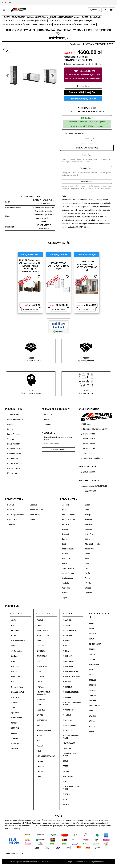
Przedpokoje (12, 519)
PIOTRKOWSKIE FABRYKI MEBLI (72, 788)
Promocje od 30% (14, 463)
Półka (87, 554)
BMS (12, 682)
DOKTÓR (14, 723)
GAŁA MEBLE (42, 656)
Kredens (88, 524)
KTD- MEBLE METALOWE (46, 756)
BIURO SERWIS (16, 677)
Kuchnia (88, 529)
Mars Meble (67, 620)
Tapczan (89, 578)
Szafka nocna (68, 578)
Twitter (47, 419)
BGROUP (14, 672)
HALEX (40, 682)
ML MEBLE (67, 715)
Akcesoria (66, 505)
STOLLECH (93, 680)
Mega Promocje (14, 468)
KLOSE (39, 736)
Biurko (65, 510)
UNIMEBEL (93, 701)
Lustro (65, 544)
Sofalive (92, 659)
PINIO (65, 782)
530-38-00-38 (87, 453)
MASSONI (67, 625)
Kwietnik (66, 534)
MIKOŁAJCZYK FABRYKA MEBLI (72, 704)
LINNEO (40, 772)
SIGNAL (92, 649)
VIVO (91, 711)
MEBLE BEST (68, 656)
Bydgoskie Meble (17, 687)
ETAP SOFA (15, 744)
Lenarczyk (41, 766)
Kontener (66, 524)
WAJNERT (93, 716)
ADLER (13, 620)
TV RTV (88, 583)
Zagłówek (89, 593)
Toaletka (66, 583)
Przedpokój (67, 559)
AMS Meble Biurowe (18, 641)
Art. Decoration (16, 651)
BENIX (13, 661)
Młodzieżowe (36, 515)
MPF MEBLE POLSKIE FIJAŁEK (71, 737)
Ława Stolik (90, 534)
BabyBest (14, 656)
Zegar (65, 598)
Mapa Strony (12, 473)
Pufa (87, 559)
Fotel (87, 510)
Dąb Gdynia (15, 713)
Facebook (48, 415)
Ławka (65, 539)
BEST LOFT (15, 666)
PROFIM (66, 804)
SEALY (92, 639)
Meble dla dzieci (37, 510)
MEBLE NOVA (68, 666)
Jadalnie (34, 505)
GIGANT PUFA (42, 666)
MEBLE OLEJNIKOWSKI (71, 677)
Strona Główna (13, 415)
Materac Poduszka (93, 544)
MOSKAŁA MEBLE (70, 725)
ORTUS (66, 761)
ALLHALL (14, 636)
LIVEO (39, 777)
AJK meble (15, 630)
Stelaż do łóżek (68, 568)
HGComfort (41, 700)
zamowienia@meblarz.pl (92, 458)
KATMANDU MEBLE (44, 730)
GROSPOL (41, 677)
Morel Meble (68, 720)
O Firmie (11, 439)
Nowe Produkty (13, 444)
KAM (39, 725)
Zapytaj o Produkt (87, 168)
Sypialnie (11, 524)
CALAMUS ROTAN (17, 692)
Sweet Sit (93, 695)
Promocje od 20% (14, 459)
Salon (32, 519)
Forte (39, 641)
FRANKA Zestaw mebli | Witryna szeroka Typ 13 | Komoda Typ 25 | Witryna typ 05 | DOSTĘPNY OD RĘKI (30, 266)
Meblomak (67, 682)
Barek (87, 505)
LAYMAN (40, 761)
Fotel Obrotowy (68, 515)
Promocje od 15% (14, 454)
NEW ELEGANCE (69, 743)
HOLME (40, 705)
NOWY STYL (67, 748)
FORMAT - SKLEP (43, 636)
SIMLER (92, 654)
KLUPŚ (39, 741)
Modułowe (89, 549)
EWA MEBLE (15, 749)
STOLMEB (93, 685)
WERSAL (92, 721)
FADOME (40, 620)
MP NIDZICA (68, 730)
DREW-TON (15, 728)
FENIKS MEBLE (42, 630)
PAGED (66, 766)
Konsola (88, 519)
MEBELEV (67, 641)
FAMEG (40, 625)
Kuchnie (11, 510)
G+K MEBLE (41, 651)
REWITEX (93, 634)
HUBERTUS (41, 710)
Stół (87, 568)
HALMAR (40, 687)
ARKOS (13, 646)
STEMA (92, 670)
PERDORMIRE (68, 776)
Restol (92, 629)
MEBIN (66, 646)
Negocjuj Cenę (83, 86)
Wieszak (89, 588)
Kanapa (88, 515)
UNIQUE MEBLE (95, 706)
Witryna (65, 593)
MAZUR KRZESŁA (69, 630)
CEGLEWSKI (15, 697)
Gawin (39, 661)
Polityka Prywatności (16, 419)
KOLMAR (40, 746)
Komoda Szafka (69, 519)
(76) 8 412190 (88, 448)
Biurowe (11, 505)
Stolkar (92, 675)
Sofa (87, 563)
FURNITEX (41, 646)
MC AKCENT (68, 636)
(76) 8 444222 (88, 434)
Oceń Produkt (87, 182)
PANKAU (66, 771)
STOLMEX (93, 690)
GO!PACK (40, 672)
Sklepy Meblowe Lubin (14, 853)
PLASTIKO (67, 794)
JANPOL (40, 715)
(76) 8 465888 (88, 444)
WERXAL (92, 726)
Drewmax (14, 733)
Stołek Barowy (68, 573)
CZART (13, 708)
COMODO (14, 702)
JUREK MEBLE (42, 720)
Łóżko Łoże (90, 539)
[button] (7, 76)
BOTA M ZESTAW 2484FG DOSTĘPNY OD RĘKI (58, 266)
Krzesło (65, 529)
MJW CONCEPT (69, 710)
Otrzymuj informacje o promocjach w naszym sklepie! (59, 438)
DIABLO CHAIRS (17, 718)
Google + (48, 424)
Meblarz (66, 651)
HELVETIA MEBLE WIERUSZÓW (98, 44)
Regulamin (12, 424)
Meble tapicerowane (16, 515)
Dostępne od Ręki (14, 449)
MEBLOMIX (67, 697)
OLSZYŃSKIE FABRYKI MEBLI (71, 755)
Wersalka (66, 588)
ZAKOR (92, 731)
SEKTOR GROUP (95, 644)
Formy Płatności (14, 434)
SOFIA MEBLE (94, 665)
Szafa (87, 573)
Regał (65, 563)
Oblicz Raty (87, 155)
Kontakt (10, 429)
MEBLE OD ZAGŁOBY (71, 672)
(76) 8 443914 (88, 439)
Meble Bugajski (69, 661)
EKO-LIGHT (15, 738)
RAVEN (92, 623)
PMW (65, 799)
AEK (12, 625)
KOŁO (39, 751)
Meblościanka (68, 549)
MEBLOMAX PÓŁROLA (71, 692)
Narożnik (66, 554)
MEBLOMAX (67, 687)
